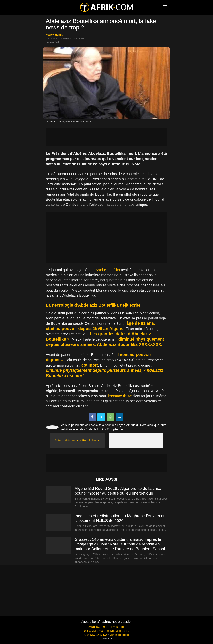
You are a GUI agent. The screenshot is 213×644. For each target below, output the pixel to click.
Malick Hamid (55, 35)
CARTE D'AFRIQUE (98, 627)
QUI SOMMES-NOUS (95, 631)
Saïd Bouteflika (108, 270)
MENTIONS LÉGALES (118, 631)
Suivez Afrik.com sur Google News (77, 440)
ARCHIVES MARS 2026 (96, 635)
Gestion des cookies (119, 635)
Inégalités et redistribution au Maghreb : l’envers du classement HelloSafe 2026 (120, 518)
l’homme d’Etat (120, 396)
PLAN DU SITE (117, 627)
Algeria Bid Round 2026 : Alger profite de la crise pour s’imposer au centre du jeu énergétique (118, 491)
